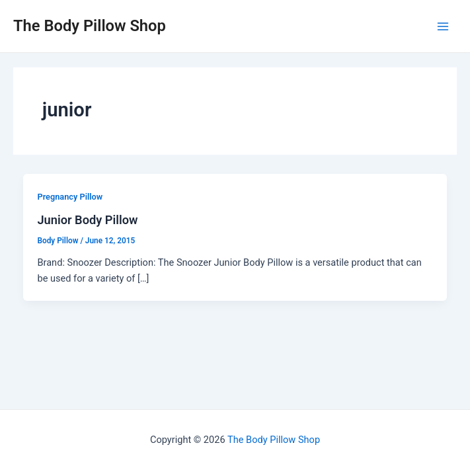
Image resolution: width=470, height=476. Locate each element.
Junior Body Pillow (87, 220)
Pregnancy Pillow (70, 197)
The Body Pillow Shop (90, 26)
